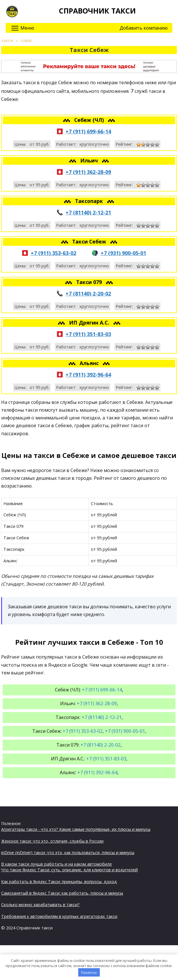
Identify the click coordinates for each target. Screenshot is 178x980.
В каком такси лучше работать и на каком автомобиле (57, 864)
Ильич (90, 160)
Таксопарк (90, 201)
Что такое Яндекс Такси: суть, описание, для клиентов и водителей (69, 870)
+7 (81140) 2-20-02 (88, 294)
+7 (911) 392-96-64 (88, 375)
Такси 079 (90, 282)
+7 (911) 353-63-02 (53, 253)
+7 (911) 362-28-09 (88, 172)
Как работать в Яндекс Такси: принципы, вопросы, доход (59, 882)
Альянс (90, 363)
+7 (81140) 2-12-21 (88, 212)
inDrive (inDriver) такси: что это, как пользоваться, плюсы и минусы (68, 853)
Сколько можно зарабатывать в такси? (40, 905)
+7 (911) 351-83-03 (88, 334)
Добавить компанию (144, 28)
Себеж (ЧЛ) (90, 120)
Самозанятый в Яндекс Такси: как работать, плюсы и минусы (62, 893)
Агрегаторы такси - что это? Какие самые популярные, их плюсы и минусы (76, 829)
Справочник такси (97, 11)
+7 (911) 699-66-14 (88, 131)
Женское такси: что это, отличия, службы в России (52, 841)
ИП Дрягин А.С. (90, 323)
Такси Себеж (90, 241)
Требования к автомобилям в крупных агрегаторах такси (59, 916)
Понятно (89, 973)
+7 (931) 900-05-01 (123, 253)
